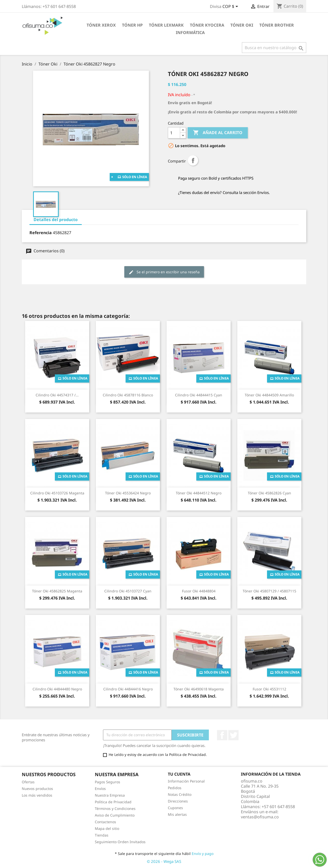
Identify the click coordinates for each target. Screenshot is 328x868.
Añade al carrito (218, 133)
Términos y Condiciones (115, 809)
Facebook (222, 735)
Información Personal (186, 781)
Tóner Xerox (101, 25)
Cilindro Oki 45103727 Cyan (128, 591)
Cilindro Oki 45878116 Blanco (128, 395)
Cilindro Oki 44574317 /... (57, 395)
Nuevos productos (37, 789)
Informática (190, 32)
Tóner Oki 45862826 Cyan (269, 493)
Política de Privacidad (113, 802)
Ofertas (28, 782)
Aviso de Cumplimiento (115, 815)
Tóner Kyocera (207, 25)
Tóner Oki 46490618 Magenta (199, 689)
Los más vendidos (37, 795)
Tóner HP (132, 25)
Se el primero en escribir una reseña (164, 272)
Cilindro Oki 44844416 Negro (128, 689)
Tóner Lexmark (166, 25)
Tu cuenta (179, 774)
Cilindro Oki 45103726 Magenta (57, 493)
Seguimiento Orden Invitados (120, 842)
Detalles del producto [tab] (56, 220)
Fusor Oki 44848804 (199, 591)
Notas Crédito (180, 794)
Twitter (233, 735)
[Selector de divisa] (231, 7)
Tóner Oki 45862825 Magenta (57, 591)
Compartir (193, 160)
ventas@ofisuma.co (260, 817)
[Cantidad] (174, 133)
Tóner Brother (277, 25)
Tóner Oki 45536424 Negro (128, 493)
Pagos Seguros (107, 782)
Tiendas (102, 835)
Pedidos (175, 788)
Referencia (41, 233)
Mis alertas (177, 814)
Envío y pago (203, 854)
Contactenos (105, 822)
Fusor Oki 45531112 (269, 689)
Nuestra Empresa (110, 795)
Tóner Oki (242, 25)
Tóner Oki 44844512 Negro (199, 493)
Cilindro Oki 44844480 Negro (57, 689)
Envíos (100, 789)
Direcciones (178, 801)
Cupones (175, 808)
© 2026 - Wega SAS (164, 861)
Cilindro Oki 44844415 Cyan (199, 395)
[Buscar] (274, 48)
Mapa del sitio (107, 828)
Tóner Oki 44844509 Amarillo (269, 395)
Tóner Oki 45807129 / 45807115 (269, 591)
